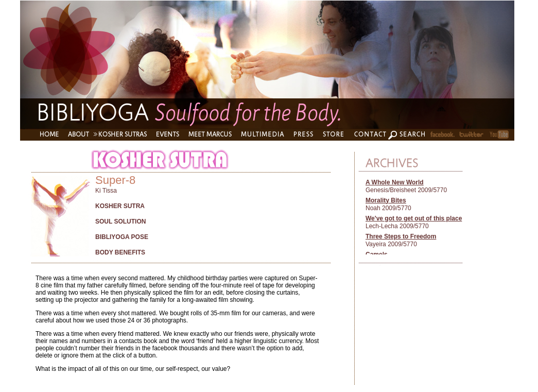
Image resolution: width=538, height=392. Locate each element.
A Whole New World (395, 182)
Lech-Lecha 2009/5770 (397, 226)
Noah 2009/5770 (388, 208)
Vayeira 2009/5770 (391, 244)
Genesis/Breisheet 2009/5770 (406, 190)
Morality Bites (386, 200)
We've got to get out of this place (414, 218)
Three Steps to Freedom (401, 236)
